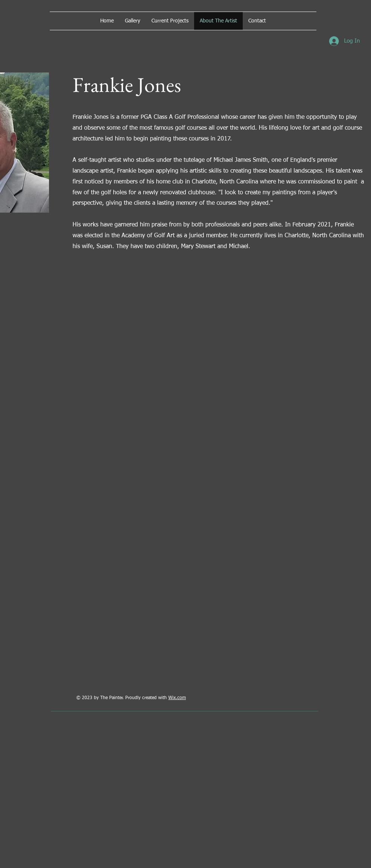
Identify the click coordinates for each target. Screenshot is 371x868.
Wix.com (177, 698)
